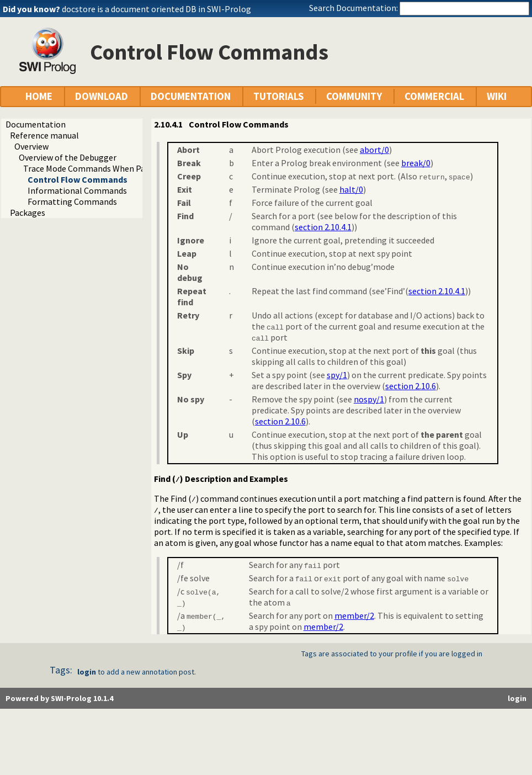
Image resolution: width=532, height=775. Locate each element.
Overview (31, 146)
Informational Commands (77, 190)
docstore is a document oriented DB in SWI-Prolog (156, 9)
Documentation (36, 124)
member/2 (354, 615)
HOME (39, 96)
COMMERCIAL (434, 96)
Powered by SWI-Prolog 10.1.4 (59, 698)
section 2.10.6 (411, 386)
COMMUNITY (354, 96)
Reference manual (44, 135)
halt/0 (351, 189)
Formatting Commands (72, 201)
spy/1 (337, 375)
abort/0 (374, 150)
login (87, 672)
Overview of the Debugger (68, 157)
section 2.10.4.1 (323, 227)
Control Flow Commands (78, 179)
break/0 (416, 163)
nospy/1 (369, 399)
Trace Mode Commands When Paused (93, 168)
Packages (28, 213)
